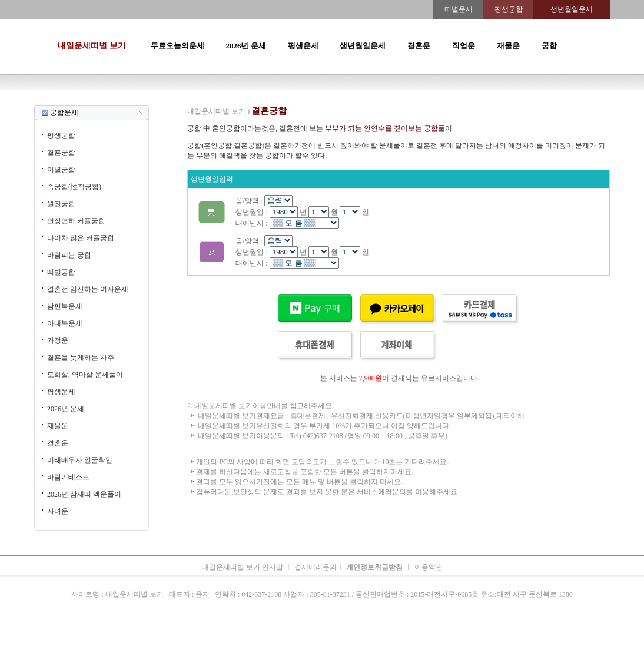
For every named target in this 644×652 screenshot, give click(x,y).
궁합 (549, 46)
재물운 (508, 46)
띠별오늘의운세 (211, 100)
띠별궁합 (61, 272)
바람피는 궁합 (69, 255)
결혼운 (419, 46)
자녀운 (58, 511)
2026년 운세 (245, 46)
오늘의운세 (167, 100)
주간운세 (403, 100)
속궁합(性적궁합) (74, 187)
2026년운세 (273, 100)
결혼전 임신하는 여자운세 (88, 289)
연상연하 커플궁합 (76, 221)
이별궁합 (61, 170)
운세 (245, 100)
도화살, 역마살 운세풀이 (85, 375)
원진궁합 (61, 204)
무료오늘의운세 (177, 46)
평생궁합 (61, 135)
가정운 (58, 340)
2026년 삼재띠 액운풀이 (84, 494)
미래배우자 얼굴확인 (80, 460)
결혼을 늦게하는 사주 (81, 358)
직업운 (464, 46)
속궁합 (447, 100)
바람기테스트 (68, 477)
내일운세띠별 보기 (92, 46)
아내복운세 (65, 323)
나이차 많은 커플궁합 (81, 238)
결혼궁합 (61, 153)
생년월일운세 (363, 46)
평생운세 (303, 46)
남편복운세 (65, 306)
